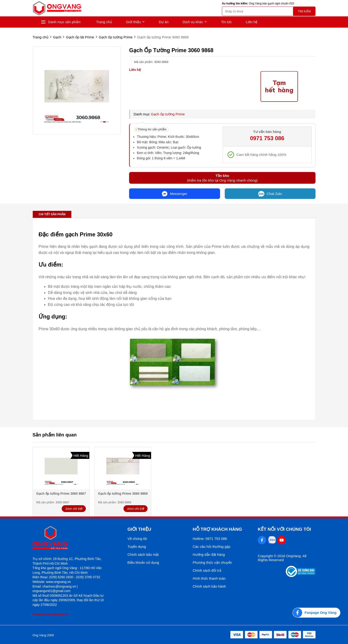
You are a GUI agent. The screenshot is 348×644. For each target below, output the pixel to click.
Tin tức (226, 22)
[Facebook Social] (262, 540)
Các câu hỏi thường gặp (212, 547)
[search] (269, 11)
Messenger (174, 194)
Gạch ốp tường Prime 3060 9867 (61, 494)
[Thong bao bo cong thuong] (301, 576)
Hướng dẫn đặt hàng (209, 554)
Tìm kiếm (304, 11)
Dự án (164, 22)
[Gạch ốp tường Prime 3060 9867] (61, 469)
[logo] (57, 8)
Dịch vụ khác (195, 22)
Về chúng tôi (137, 539)
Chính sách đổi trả (207, 570)
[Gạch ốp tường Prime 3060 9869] (123, 469)
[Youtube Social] (282, 540)
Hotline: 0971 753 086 (210, 539)
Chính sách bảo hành (209, 586)
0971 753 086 (267, 138)
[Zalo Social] (272, 540)
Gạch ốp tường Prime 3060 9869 (123, 494)
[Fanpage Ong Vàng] (316, 613)
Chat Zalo (270, 194)
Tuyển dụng (137, 547)
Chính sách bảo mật (143, 554)
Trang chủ (104, 22)
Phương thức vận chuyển (212, 562)
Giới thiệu (136, 22)
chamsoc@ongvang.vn (50, 614)
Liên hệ (252, 22)
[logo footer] (70, 538)
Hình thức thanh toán (209, 578)
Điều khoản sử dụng (143, 562)
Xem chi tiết (74, 509)
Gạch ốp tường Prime (168, 114)
